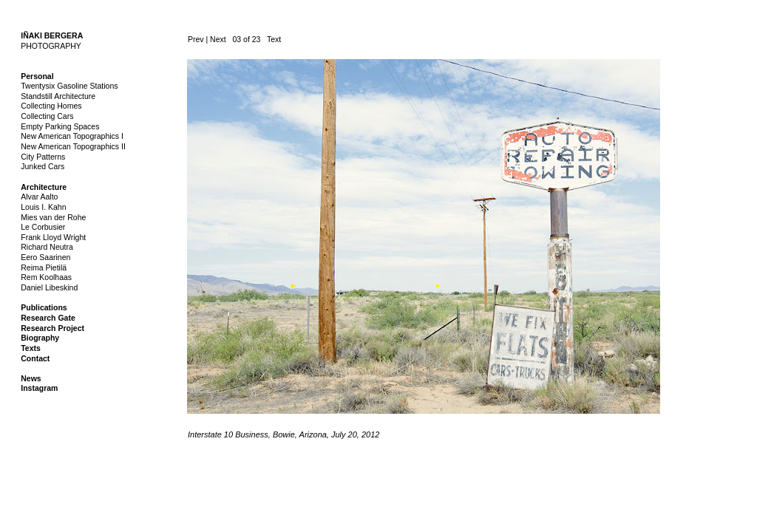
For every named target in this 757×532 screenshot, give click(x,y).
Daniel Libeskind (49, 287)
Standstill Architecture (58, 96)
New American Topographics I (72, 136)
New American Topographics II (73, 146)
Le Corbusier (43, 227)
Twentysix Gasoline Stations (69, 86)
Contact (35, 358)
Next (218, 39)
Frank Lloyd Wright (53, 237)
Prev (196, 39)
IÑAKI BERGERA (52, 35)
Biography (40, 338)
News (31, 378)
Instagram (39, 388)
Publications (44, 307)
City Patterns (43, 157)
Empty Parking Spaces (60, 126)
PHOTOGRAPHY (51, 46)
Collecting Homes (51, 106)
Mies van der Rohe (53, 217)
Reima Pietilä (44, 267)
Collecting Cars (47, 116)
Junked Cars (43, 166)
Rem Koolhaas (46, 277)
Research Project (52, 328)
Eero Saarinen (45, 257)
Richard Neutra (47, 247)
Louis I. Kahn (43, 207)
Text (274, 39)
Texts (31, 348)
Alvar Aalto (39, 197)
